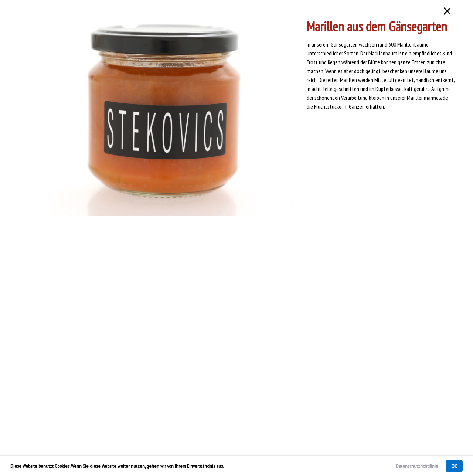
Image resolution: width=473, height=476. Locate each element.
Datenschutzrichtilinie (417, 466)
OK (454, 466)
